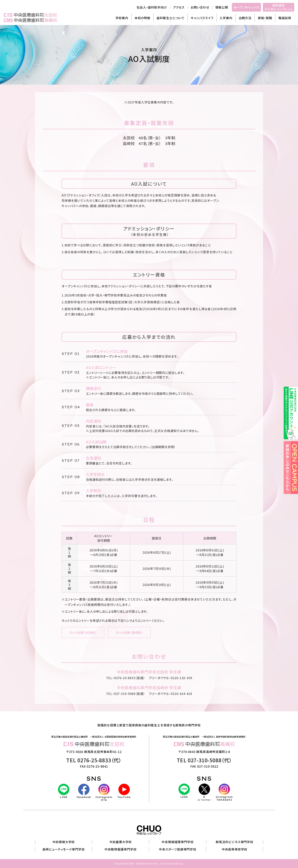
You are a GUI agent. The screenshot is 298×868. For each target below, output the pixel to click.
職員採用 (285, 18)
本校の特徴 (142, 18)
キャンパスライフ (202, 18)
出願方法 (245, 18)
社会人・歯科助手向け (152, 7)
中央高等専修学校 (235, 849)
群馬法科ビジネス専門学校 (235, 842)
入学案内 (226, 18)
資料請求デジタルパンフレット (279, 7)
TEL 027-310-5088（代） (204, 760)
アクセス (179, 7)
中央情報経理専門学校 (178, 842)
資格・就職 (265, 18)
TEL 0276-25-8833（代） (94, 760)
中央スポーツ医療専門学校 (178, 849)
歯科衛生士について (171, 18)
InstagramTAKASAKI (224, 792)
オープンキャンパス (246, 7)
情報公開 (222, 7)
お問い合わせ (200, 7)
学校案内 (122, 18)
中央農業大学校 (121, 842)
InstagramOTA (104, 793)
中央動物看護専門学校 (120, 849)
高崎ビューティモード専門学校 (63, 849)
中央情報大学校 (64, 842)
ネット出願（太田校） (83, 632)
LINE (64, 791)
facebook (84, 791)
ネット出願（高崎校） (129, 632)
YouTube (124, 791)
